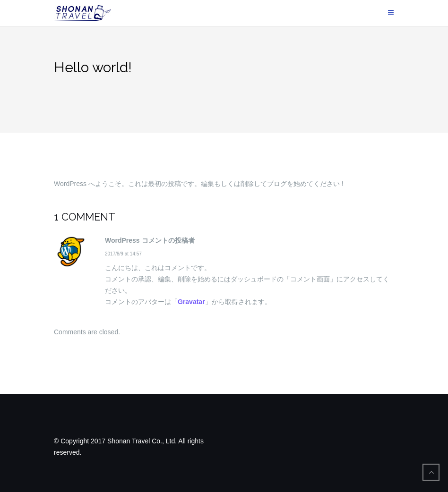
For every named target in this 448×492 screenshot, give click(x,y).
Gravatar (191, 302)
